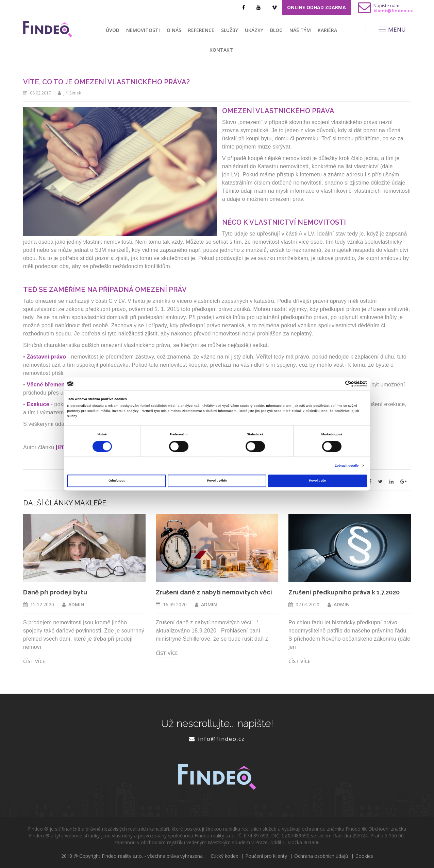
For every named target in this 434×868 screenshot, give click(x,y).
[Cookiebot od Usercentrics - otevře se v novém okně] (337, 384)
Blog (276, 30)
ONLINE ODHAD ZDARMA (316, 7)
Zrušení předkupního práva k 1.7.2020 (344, 592)
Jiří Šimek (72, 93)
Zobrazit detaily (347, 466)
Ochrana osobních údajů (321, 856)
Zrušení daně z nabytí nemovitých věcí (214, 592)
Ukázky (254, 30)
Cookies (364, 856)
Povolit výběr (217, 481)
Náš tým (300, 30)
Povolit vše (318, 481)
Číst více (34, 661)
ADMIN (76, 604)
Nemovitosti (143, 30)
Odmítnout (116, 481)
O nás (174, 30)
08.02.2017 (40, 93)
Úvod (113, 30)
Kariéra (327, 30)
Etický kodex (224, 856)
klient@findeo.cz (393, 11)
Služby (230, 30)
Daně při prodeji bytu (55, 592)
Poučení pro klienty (266, 856)
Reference (201, 30)
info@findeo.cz (221, 739)
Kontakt (221, 50)
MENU (392, 29)
